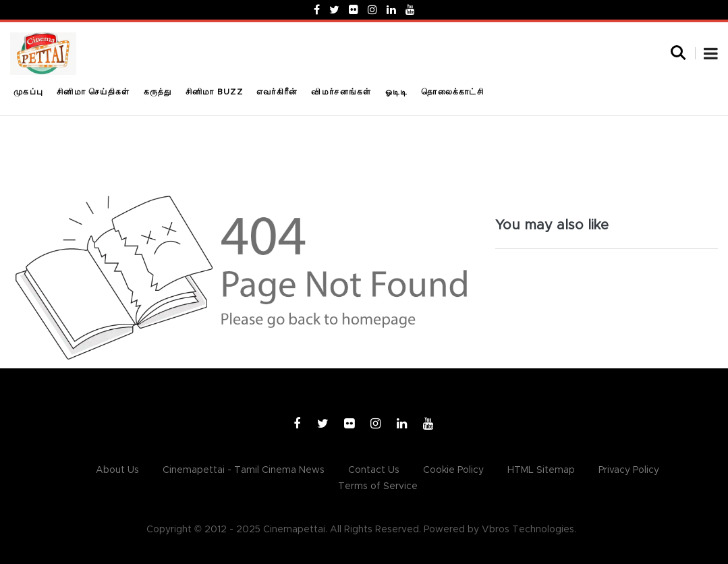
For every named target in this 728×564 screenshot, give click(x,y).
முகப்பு (28, 92)
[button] (711, 55)
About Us (117, 470)
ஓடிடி (397, 92)
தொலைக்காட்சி (452, 92)
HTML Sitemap (541, 470)
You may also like (552, 225)
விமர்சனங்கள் (341, 92)
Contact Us (374, 470)
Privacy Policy (629, 470)
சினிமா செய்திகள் (93, 92)
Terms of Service (378, 486)
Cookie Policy (453, 470)
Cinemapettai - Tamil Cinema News (244, 470)
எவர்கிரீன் (277, 92)
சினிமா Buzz (214, 92)
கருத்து (158, 92)
